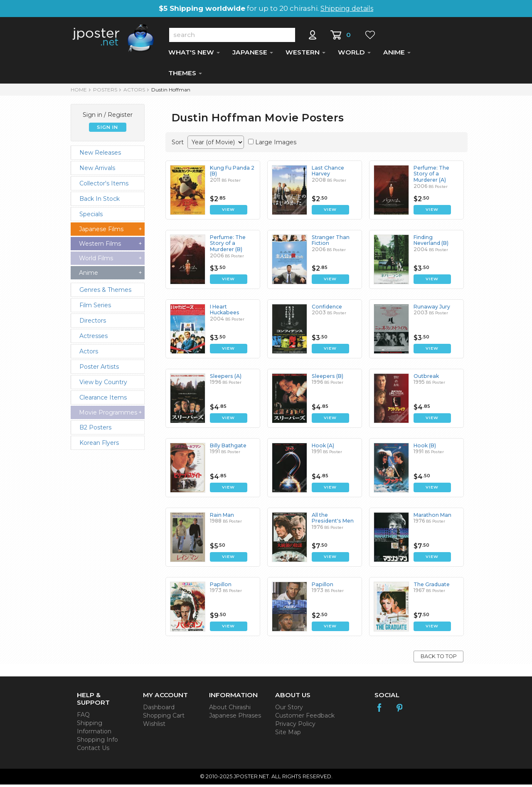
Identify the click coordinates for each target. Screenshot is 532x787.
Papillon (220, 587)
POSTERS (105, 92)
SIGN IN (107, 130)
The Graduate (431, 587)
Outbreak (426, 379)
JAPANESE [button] (253, 55)
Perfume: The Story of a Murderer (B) (228, 246)
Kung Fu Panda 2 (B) (232, 173)
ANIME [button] (397, 55)
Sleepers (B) (327, 379)
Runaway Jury (431, 309)
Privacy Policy (295, 726)
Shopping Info (97, 742)
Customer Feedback (305, 718)
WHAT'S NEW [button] (194, 55)
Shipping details (347, 9)
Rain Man (222, 517)
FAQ (83, 717)
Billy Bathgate (228, 448)
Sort (178, 145)
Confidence (327, 309)
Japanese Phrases (235, 718)
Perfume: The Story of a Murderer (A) (431, 176)
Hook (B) (424, 448)
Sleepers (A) (225, 379)
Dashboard (159, 710)
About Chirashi (230, 710)
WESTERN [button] (305, 55)
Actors (134, 92)
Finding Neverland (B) (431, 243)
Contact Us (93, 750)
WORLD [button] (354, 55)
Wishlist (154, 726)
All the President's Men (332, 520)
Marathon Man (432, 517)
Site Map (288, 735)
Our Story (289, 710)
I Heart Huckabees (233, 309)
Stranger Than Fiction (330, 243)
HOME (79, 92)
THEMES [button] (185, 75)
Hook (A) (323, 448)
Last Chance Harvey (327, 173)
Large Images (276, 145)
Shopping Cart (164, 718)
